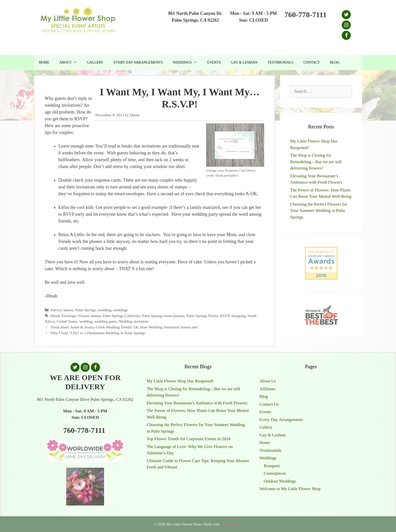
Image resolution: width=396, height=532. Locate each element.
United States (67, 321)
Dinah (55, 316)
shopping (238, 316)
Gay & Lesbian (244, 62)
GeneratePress (231, 524)
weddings (121, 310)
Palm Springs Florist (202, 316)
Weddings (187, 63)
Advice (56, 310)
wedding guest (106, 321)
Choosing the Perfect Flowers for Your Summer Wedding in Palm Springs (319, 211)
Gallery (95, 62)
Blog (335, 62)
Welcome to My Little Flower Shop (290, 489)
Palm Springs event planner (163, 316)
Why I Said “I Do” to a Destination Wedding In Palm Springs (98, 333)
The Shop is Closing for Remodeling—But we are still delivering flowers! (316, 162)
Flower (84, 316)
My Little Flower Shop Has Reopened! (180, 381)
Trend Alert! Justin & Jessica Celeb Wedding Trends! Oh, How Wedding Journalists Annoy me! (124, 327)
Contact (312, 62)
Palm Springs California (121, 316)
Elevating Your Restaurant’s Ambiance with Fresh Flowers (197, 403)
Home (44, 62)
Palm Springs (86, 310)
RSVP (225, 316)
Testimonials (281, 62)
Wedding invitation (133, 321)
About (71, 63)
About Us (268, 381)
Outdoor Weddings (280, 481)
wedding (105, 310)
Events (214, 62)
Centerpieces (275, 473)
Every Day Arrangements (138, 62)
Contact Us (269, 404)
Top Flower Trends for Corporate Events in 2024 (189, 439)
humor (68, 310)
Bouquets (272, 466)
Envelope (69, 316)
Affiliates (267, 389)
